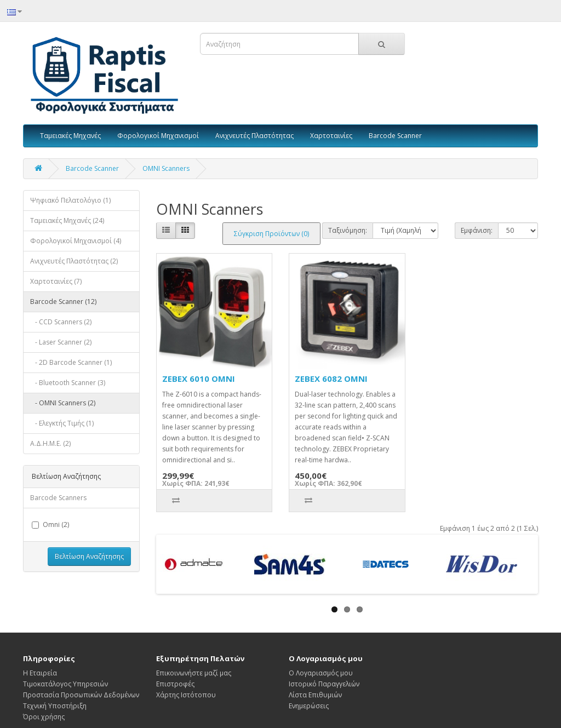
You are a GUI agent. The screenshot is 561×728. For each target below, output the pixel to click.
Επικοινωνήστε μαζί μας (194, 673)
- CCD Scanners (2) (61, 322)
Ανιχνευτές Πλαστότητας (254, 136)
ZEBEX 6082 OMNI (331, 379)
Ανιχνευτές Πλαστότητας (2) (74, 261)
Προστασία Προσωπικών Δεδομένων (81, 695)
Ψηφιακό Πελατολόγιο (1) (70, 200)
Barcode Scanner (395, 136)
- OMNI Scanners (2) (63, 403)
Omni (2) (50, 524)
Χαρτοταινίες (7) (56, 281)
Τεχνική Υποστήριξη (55, 706)
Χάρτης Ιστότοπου (186, 695)
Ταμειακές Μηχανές (70, 136)
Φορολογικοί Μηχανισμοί (158, 136)
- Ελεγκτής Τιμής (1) (62, 423)
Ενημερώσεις (309, 706)
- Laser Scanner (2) (61, 342)
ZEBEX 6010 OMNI (199, 379)
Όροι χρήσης (44, 717)
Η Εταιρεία (40, 673)
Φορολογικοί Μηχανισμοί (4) (76, 241)
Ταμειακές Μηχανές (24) (67, 220)
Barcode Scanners (58, 498)
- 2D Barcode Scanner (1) (71, 362)
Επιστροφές (175, 684)
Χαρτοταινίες (331, 136)
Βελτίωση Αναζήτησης (89, 556)
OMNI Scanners (166, 168)
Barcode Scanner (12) (63, 302)
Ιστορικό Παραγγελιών (324, 684)
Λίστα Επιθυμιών (315, 695)
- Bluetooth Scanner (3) (68, 383)
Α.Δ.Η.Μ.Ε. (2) (50, 443)
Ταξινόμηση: (348, 230)
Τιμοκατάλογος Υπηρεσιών (65, 684)
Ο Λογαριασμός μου (321, 673)
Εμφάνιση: (477, 230)
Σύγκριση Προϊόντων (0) (271, 234)
